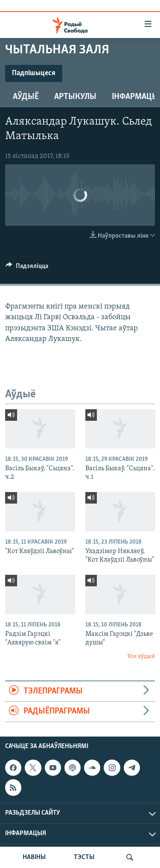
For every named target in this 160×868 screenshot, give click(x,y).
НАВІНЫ (34, 857)
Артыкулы (75, 97)
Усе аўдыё (141, 657)
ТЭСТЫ (84, 857)
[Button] (27, 268)
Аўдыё (26, 97)
